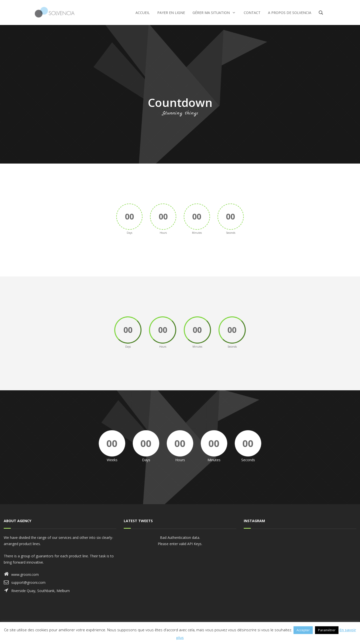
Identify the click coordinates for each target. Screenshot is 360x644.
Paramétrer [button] (327, 630)
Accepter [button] (303, 630)
